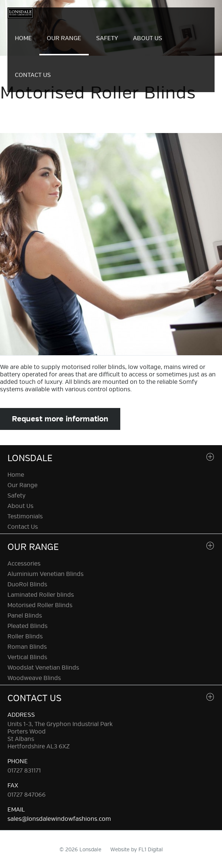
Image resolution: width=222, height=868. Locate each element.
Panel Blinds (25, 616)
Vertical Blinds (27, 657)
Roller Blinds (25, 637)
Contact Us (33, 75)
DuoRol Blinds (27, 584)
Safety (107, 38)
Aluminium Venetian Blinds (45, 574)
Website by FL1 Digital (137, 850)
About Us (148, 38)
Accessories (24, 564)
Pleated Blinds (27, 626)
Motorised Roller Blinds (40, 605)
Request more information (60, 419)
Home (23, 38)
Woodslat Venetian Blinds (43, 668)
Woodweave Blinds (34, 678)
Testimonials (25, 516)
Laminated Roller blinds (41, 595)
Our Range (64, 38)
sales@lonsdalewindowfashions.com (59, 819)
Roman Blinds (27, 647)
